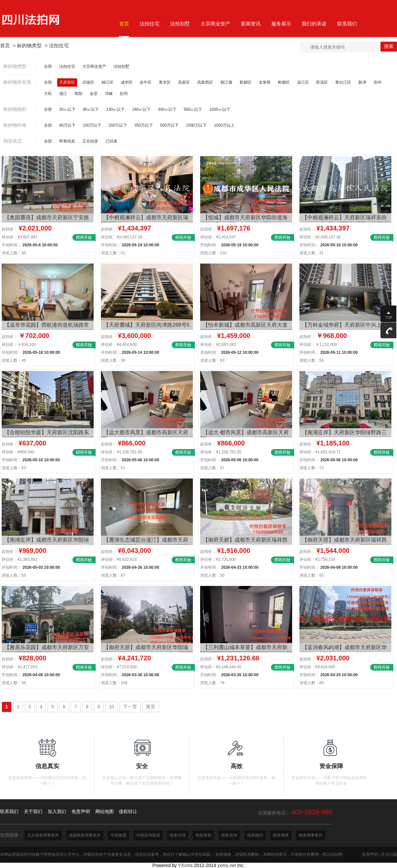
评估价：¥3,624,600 (317, 667)
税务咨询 (229, 835)
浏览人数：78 (212, 683)
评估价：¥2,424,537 (218, 237)
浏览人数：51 (113, 253)
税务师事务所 (311, 835)
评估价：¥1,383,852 (20, 559)
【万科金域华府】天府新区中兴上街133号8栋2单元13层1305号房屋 (344, 326)
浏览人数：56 (311, 360)
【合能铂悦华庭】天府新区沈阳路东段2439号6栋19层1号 (47, 433)
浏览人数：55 (14, 575)
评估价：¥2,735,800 (218, 559)
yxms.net (227, 865)
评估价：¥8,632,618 (119, 559)
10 (111, 707)
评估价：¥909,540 (18, 452)
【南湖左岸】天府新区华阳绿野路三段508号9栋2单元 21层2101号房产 (344, 433)
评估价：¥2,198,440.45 (221, 667)
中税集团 (118, 835)
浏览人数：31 (311, 253)
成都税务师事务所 (85, 835)
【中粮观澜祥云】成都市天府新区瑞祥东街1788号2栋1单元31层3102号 (146, 218)
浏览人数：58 (14, 683)
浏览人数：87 (113, 575)
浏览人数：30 (113, 360)
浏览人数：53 (14, 468)
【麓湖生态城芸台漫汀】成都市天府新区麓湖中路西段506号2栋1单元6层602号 (147, 541)
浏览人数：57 (212, 468)
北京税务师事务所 (43, 835)
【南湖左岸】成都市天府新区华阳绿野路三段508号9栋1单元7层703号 (47, 541)
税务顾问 (255, 835)
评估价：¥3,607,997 (20, 237)
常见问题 (389, 854)
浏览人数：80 (311, 683)
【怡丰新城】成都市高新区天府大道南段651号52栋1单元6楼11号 (245, 326)
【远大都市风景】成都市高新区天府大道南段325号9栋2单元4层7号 (146, 433)
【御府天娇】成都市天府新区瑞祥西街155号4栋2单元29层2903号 (245, 541)
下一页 (130, 707)
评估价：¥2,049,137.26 (122, 237)
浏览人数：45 (14, 253)
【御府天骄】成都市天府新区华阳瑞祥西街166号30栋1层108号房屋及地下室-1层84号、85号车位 (146, 648)
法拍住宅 (59, 45)
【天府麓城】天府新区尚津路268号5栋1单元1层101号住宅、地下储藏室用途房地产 (147, 326)
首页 (5, 45)
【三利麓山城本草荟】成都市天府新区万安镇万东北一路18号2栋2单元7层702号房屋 (245, 648)
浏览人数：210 (213, 253)
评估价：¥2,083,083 (218, 345)
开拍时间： (30, 245)
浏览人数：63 (212, 360)
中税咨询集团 (148, 835)
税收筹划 (203, 835)
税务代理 (178, 835)
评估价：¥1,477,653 (20, 667)
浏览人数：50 (212, 575)
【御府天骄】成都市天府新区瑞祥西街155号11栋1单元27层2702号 (344, 541)
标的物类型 (29, 45)
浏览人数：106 (114, 683)
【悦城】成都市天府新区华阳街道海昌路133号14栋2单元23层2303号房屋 (245, 218)
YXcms (185, 865)
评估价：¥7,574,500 (119, 667)
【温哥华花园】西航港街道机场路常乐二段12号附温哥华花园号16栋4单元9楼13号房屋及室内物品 (47, 326)
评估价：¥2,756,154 (317, 559)
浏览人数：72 (311, 468)
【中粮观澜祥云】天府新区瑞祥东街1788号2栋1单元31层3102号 (344, 218)
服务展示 (281, 24)
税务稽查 (281, 835)
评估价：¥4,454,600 (119, 345)
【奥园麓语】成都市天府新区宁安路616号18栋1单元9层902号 (47, 218)
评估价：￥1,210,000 (318, 345)
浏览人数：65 (311, 575)
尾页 (151, 707)
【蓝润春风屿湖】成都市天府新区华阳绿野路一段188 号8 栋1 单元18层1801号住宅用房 (344, 648)
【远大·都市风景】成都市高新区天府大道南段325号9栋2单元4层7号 (246, 433)
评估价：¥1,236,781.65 (122, 452)
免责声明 (370, 854)
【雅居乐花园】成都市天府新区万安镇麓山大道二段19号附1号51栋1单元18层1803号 (47, 648)
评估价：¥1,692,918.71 (320, 452)
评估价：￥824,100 (19, 345)
